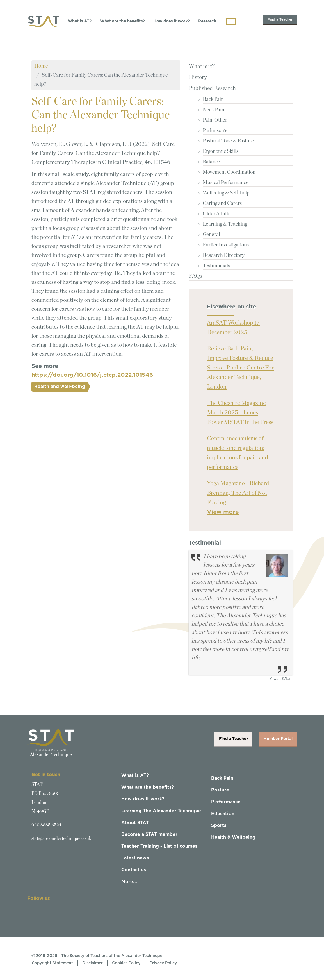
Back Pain (213, 99)
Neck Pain (214, 110)
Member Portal (278, 739)
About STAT (135, 823)
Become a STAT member (149, 834)
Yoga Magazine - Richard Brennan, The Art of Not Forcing (238, 493)
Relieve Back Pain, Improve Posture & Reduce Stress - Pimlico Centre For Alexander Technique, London (240, 368)
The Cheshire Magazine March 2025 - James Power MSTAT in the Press (240, 413)
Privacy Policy (163, 963)
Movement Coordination (229, 172)
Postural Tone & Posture (228, 141)
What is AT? (80, 21)
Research (207, 21)
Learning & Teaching (225, 224)
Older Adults (216, 214)
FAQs (195, 276)
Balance (211, 162)
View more (223, 512)
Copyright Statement (52, 963)
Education (223, 814)
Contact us (134, 870)
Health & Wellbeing (233, 837)
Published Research (212, 88)
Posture (220, 790)
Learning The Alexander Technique (161, 811)
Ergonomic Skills (221, 151)
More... (129, 882)
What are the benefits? (122, 21)
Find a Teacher (280, 19)
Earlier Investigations (226, 245)
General (211, 235)
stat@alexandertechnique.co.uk (61, 838)
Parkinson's (215, 131)
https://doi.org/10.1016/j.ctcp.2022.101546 (92, 375)
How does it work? (172, 21)
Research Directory (224, 255)
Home (41, 66)
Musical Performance (226, 183)
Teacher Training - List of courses (159, 846)
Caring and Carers (222, 203)
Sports (219, 825)
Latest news (135, 858)
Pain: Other (215, 120)
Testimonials (216, 266)
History (198, 77)
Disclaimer (93, 963)
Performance (226, 802)
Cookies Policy (126, 963)
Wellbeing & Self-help (226, 193)
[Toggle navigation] (231, 21)
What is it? (202, 66)
